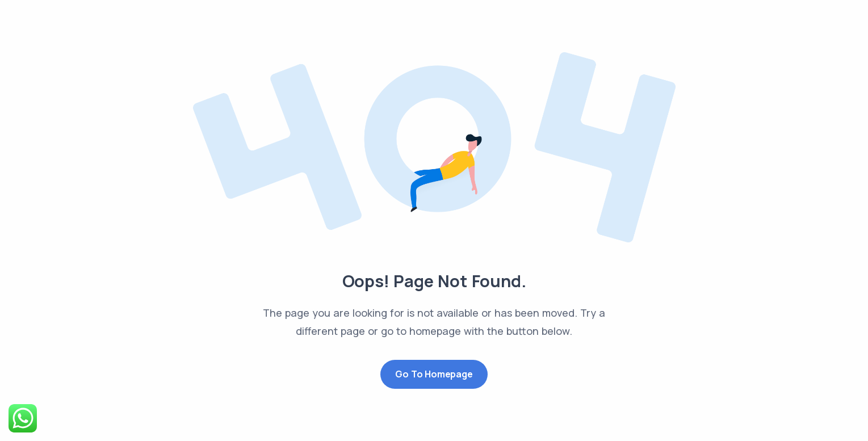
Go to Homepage (434, 374)
